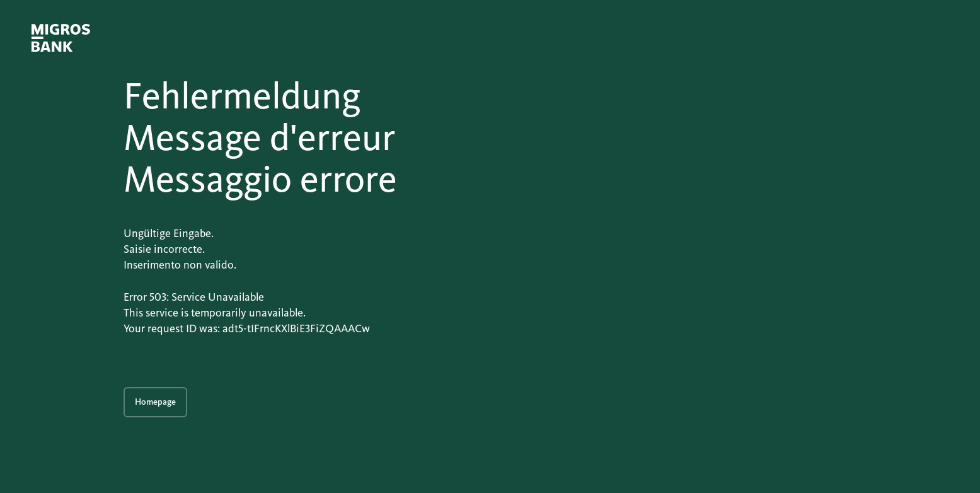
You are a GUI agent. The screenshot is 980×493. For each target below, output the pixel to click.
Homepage (155, 402)
